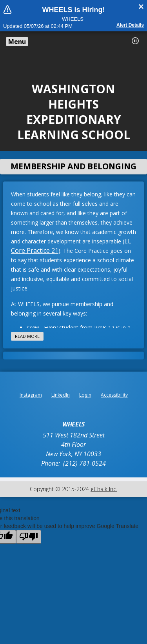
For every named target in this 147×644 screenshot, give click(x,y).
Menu (17, 42)
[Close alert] (141, 7)
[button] (135, 41)
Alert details (130, 25)
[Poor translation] (29, 537)
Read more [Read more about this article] (27, 336)
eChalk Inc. (104, 489)
